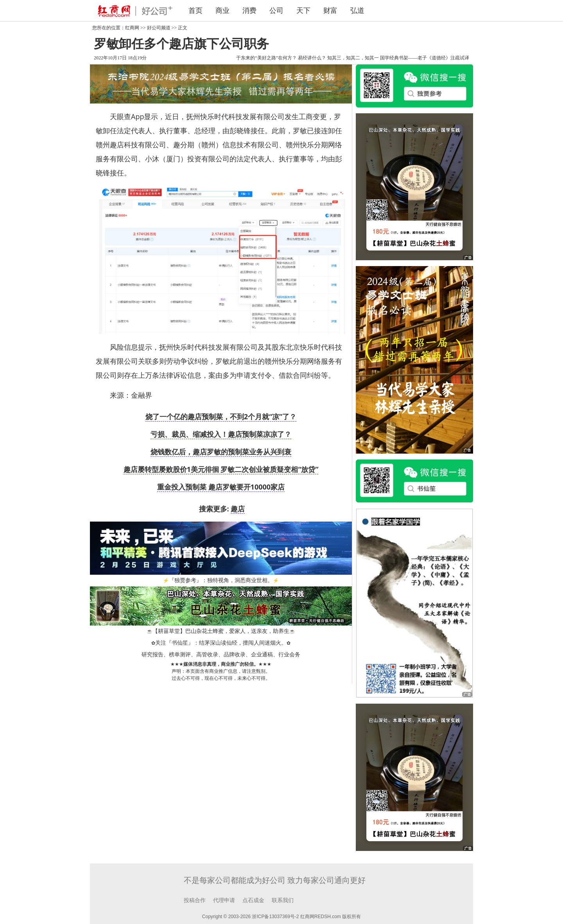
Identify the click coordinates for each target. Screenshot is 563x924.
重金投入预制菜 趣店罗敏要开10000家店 (221, 487)
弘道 (357, 11)
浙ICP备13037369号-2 (275, 917)
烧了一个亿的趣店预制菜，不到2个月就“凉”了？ (221, 416)
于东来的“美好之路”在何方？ (266, 58)
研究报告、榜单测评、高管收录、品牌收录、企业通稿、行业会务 (221, 655)
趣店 (238, 509)
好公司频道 (159, 28)
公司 (276, 11)
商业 (222, 11)
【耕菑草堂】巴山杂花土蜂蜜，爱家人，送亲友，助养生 (221, 631)
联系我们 (283, 900)
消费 (249, 11)
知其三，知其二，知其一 (353, 58)
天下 (303, 11)
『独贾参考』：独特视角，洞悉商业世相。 (221, 580)
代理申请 (224, 900)
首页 (195, 11)
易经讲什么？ (312, 58)
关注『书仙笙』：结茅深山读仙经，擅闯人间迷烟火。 (221, 643)
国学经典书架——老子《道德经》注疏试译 (425, 58)
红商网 (132, 28)
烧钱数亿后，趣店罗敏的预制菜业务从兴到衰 (221, 452)
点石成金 (253, 900)
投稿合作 (195, 900)
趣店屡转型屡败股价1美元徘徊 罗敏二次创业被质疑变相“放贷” (221, 469)
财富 (330, 11)
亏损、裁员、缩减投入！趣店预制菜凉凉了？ (221, 434)
